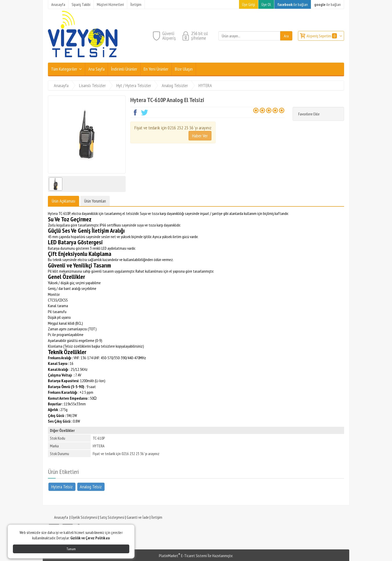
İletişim (157, 517)
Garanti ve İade (138, 517)
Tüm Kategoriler (64, 69)
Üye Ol (266, 4)
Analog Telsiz (91, 486)
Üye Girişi (249, 4)
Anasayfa (61, 517)
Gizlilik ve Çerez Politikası (90, 538)
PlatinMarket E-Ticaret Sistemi (183, 556)
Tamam (71, 549)
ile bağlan (293, 4)
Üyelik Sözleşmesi (84, 517)
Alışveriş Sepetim (322, 36)
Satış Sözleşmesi (112, 517)
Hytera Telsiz (62, 486)
